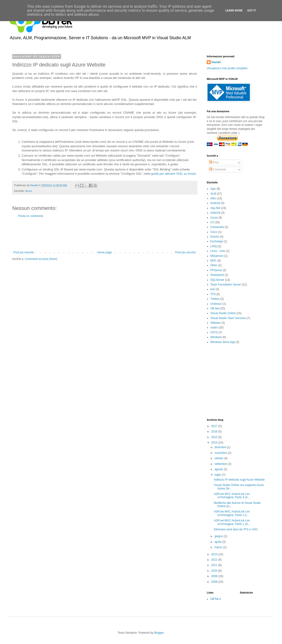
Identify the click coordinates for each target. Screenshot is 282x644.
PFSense (216, 270)
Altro (213, 198)
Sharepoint (217, 275)
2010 (215, 571)
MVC (213, 261)
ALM (213, 194)
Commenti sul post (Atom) (41, 259)
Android (215, 203)
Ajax (213, 189)
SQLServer (217, 280)
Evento (215, 237)
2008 (215, 582)
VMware (215, 323)
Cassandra (217, 227)
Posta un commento (31, 216)
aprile (218, 542)
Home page (105, 252)
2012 (215, 560)
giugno (219, 536)
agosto (219, 469)
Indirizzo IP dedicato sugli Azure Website (239, 480)
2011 (215, 565)
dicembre (221, 447)
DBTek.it (216, 599)
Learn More (234, 11)
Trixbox (215, 299)
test (213, 289)
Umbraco (216, 304)
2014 (215, 443)
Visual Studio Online (223, 313)
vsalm (214, 328)
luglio (218, 475)
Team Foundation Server (226, 285)
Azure (28, 191)
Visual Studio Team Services (228, 318)
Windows (216, 337)
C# (212, 222)
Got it (252, 11)
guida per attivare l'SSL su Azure (173, 174)
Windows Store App (223, 342)
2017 (215, 426)
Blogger (159, 633)
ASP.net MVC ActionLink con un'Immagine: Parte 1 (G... (232, 522)
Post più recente (24, 252)
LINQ (214, 246)
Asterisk (215, 213)
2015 (215, 437)
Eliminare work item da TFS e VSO (236, 529)
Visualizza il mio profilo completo (227, 68)
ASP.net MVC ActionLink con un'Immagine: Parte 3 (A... (232, 496)
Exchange (217, 241)
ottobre (219, 458)
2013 (215, 554)
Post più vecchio (186, 252)
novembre (221, 453)
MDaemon (217, 256)
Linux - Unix (218, 251)
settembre (221, 464)
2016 (215, 432)
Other (214, 265)
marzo (219, 547)
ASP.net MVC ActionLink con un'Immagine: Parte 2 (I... (232, 513)
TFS (213, 294)
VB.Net (215, 309)
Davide (216, 62)
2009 (215, 576)
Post (214, 162)
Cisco (214, 232)
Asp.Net (215, 208)
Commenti (218, 170)
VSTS (214, 332)
